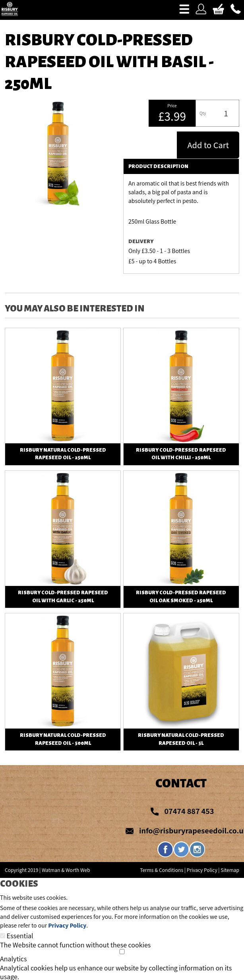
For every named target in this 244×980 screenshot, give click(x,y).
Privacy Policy (202, 870)
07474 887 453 (189, 811)
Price (172, 106)
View (63, 333)
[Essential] (3, 936)
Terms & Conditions (162, 870)
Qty (203, 113)
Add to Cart (208, 145)
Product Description (158, 166)
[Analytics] (122, 952)
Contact (181, 783)
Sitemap (230, 870)
